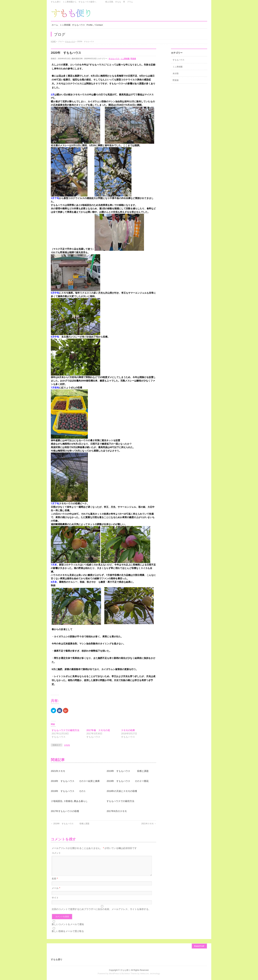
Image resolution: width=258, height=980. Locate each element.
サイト (55, 902)
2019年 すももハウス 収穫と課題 (128, 771)
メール (56, 892)
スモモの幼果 (128, 730)
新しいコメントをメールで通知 (68, 928)
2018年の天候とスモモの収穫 (122, 791)
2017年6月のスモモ (117, 811)
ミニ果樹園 (125, 59)
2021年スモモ (58, 771)
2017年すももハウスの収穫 (65, 811)
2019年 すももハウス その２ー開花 (128, 781)
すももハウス (114, 59)
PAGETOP (199, 946)
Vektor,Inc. (145, 973)
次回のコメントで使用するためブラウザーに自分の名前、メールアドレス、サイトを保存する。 (101, 913)
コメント (56, 853)
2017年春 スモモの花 (98, 730)
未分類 (176, 73)
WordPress (114, 973)
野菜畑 (133, 59)
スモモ (67, 745)
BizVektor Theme (129, 973)
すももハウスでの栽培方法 (65, 730)
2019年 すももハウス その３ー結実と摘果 (75, 781)
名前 (55, 882)
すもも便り (125, 970)
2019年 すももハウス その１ (68, 791)
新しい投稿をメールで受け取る (68, 935)
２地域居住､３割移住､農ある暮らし (69, 801)
